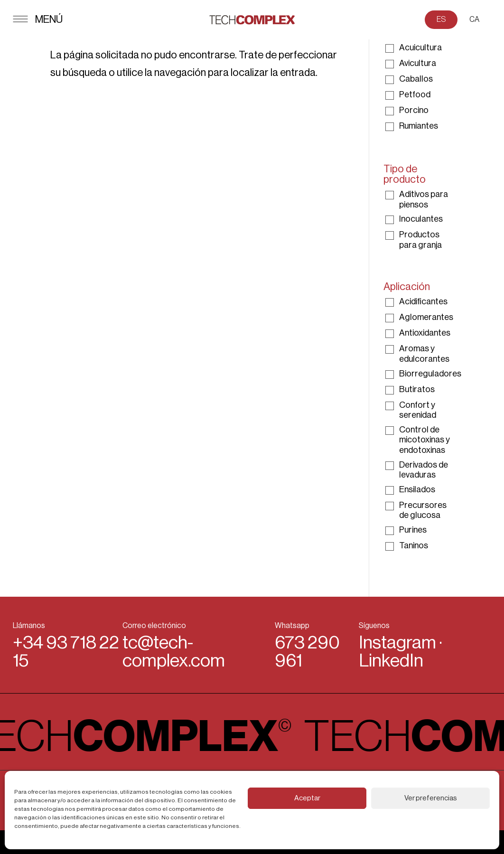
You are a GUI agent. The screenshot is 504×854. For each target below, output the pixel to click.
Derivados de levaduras (424, 470)
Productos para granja (420, 240)
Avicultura (418, 63)
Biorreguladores (430, 374)
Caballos (416, 79)
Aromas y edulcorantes (424, 354)
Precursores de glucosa (423, 510)
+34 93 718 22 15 (66, 652)
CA (474, 19)
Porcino (414, 110)
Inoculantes (421, 219)
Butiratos (417, 389)
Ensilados (417, 489)
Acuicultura (420, 47)
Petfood (415, 94)
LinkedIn (391, 661)
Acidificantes (423, 301)
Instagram (397, 643)
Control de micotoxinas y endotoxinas (425, 440)
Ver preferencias (431, 798)
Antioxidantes (425, 333)
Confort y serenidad (418, 410)
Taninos (414, 545)
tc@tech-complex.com (174, 652)
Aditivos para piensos (424, 199)
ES (441, 19)
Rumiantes (419, 126)
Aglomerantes (426, 317)
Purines (413, 530)
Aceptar (307, 798)
